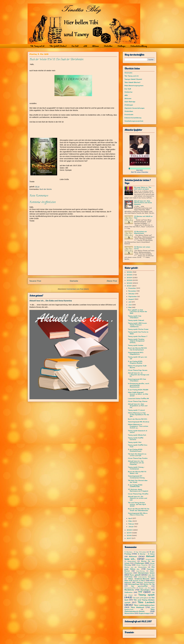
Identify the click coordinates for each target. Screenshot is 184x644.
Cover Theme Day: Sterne (138, 401)
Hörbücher (128, 92)
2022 (130, 283)
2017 (129, 538)
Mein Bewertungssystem (134, 86)
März (131, 521)
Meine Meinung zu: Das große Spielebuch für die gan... (138, 415)
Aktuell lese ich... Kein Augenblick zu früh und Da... (138, 406)
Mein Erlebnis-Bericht (139, 579)
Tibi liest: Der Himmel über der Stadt (138, 481)
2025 (130, 275)
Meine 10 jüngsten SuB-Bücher (137, 367)
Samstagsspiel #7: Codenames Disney (136, 477)
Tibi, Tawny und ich (37, 46)
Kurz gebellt (135, 575)
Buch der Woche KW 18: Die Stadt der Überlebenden (139, 510)
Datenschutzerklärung (139, 46)
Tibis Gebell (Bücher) (58, 46)
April (130, 518)
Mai (130, 307)
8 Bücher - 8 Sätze (146, 554)
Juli (130, 302)
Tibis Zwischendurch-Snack (140, 610)
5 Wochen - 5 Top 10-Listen (135, 552)
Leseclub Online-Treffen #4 (138, 398)
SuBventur (129, 592)
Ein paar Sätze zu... (140, 568)
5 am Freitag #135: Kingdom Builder (135, 362)
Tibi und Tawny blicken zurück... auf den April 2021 (137, 504)
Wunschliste (129, 613)
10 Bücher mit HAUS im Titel (143, 217)
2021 (129, 286)
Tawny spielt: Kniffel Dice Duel (138, 446)
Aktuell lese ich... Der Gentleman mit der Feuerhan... (136, 463)
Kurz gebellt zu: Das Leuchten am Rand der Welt (138, 312)
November (132, 291)
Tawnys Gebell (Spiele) (133, 79)
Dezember (132, 288)
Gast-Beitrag (140, 571)
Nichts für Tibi (149, 584)
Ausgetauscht (150, 559)
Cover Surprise (142, 565)
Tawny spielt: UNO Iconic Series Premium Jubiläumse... (137, 325)
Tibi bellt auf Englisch (141, 598)
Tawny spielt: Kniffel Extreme (136, 439)
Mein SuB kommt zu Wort (135, 581)
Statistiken (108, 46)
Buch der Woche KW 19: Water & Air (137, 472)
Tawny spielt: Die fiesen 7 (138, 336)
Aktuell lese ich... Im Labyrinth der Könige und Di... (139, 375)
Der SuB (75, 46)
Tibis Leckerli (146, 602)
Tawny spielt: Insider (136, 345)
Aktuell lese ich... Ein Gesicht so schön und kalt (138, 498)
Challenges (121, 46)
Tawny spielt (147, 595)
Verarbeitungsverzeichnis (134, 121)
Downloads (129, 115)
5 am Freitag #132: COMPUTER (135, 486)
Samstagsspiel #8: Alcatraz (139, 422)
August (131, 299)
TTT (140, 592)
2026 (130, 272)
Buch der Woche (46, 189)
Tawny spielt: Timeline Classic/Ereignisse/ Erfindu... (136, 341)
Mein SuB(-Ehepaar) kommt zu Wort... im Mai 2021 (138, 394)
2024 (130, 278)
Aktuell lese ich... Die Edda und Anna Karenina (51, 301)
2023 (130, 280)
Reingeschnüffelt (130, 588)
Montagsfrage (134, 584)
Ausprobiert (132, 561)
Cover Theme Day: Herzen (138, 370)
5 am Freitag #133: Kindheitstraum (135, 450)
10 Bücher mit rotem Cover (142, 248)
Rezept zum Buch (145, 588)
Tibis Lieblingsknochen (144, 605)
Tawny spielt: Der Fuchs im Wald (138, 333)
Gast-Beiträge (130, 102)
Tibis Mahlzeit (137, 607)
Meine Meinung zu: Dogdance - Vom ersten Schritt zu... (138, 426)
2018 (129, 535)
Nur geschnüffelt (140, 586)
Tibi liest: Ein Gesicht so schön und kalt (137, 455)
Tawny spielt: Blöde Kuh (137, 435)
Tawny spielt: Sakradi (136, 320)
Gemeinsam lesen (146, 573)
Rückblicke (129, 590)
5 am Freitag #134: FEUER (138, 390)
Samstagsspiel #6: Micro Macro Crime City (138, 514)
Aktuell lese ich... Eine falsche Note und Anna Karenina (143, 203)
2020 (130, 530)
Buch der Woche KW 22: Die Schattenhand (137, 349)
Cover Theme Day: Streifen (138, 494)
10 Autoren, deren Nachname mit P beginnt (138, 490)
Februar (131, 524)
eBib (85, 46)
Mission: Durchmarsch (146, 582)
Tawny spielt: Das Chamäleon (135, 317)
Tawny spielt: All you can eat (137, 358)
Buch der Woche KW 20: (138, 419)
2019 (129, 533)
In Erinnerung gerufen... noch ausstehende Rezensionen (139, 385)
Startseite (74, 281)
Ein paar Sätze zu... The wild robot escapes (143, 188)
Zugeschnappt (144, 613)
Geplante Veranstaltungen (134, 108)
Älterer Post (112, 281)
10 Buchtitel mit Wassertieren (140, 232)
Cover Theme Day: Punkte (138, 458)
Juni (130, 305)
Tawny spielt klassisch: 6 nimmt (138, 431)
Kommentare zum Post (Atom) (78, 289)
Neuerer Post (35, 281)
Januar (131, 527)
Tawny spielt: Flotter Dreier (138, 329)
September (133, 296)
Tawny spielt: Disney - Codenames (136, 468)
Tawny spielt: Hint (135, 442)
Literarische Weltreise (146, 577)
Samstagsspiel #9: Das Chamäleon (137, 380)
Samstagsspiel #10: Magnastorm (136, 353)
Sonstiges (145, 590)
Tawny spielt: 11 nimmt (136, 410)
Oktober (132, 294)
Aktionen (95, 46)
